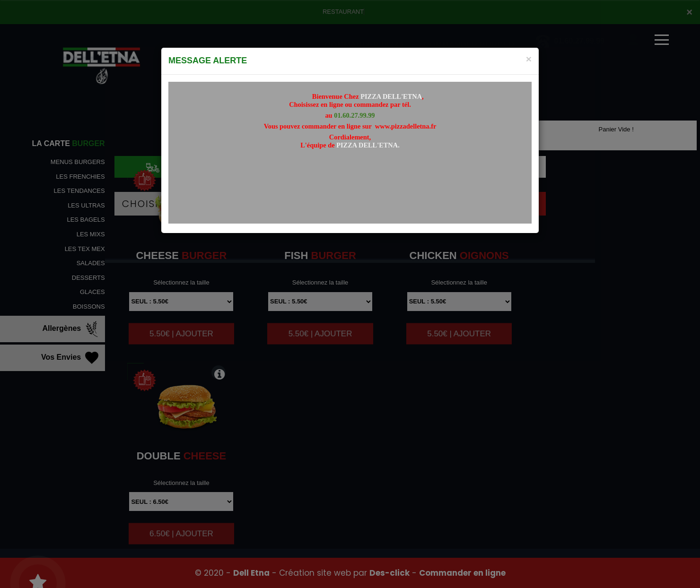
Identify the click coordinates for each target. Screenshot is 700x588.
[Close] (529, 59)
